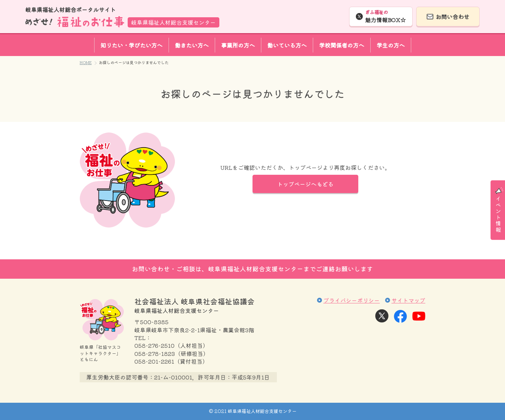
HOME (86, 62)
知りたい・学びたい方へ (132, 45)
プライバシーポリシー (352, 300)
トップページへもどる (305, 184)
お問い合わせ (452, 17)
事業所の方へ (238, 45)
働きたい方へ (192, 45)
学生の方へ (391, 45)
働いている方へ (287, 45)
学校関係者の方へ (342, 45)
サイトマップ (408, 300)
